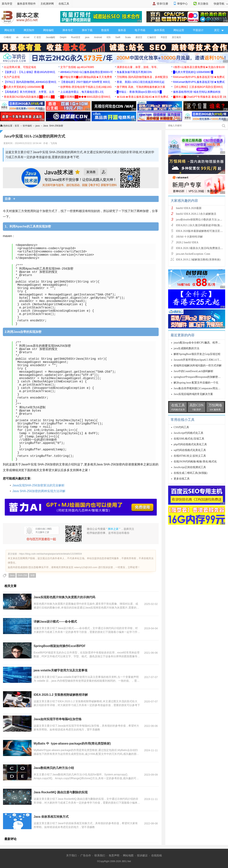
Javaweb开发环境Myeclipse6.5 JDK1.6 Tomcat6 (200, 360)
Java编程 (50, 37)
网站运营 (179, 30)
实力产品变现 (12, 77)
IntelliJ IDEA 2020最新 (189, 208)
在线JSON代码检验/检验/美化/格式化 (195, 462)
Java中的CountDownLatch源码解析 (194, 371)
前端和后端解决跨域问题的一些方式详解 (198, 366)
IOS (109, 37)
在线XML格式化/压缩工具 (189, 439)
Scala (128, 37)
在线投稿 (157, 855)
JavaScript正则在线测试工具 (190, 467)
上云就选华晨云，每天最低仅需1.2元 (82, 92)
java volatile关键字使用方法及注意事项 (61, 670)
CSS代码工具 (181, 427)
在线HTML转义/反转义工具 (190, 456)
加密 (32, 575)
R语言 (164, 37)
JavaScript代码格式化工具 (188, 433)
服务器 (122, 30)
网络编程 (48, 30)
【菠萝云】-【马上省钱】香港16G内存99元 (30, 72)
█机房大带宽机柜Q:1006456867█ (193, 72)
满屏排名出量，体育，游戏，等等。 (138, 67)
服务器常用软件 (26, 4)
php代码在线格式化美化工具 (190, 444)
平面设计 (198, 30)
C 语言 (38, 37)
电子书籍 (140, 30)
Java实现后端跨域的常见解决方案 (193, 394)
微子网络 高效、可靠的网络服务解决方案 (141, 87)
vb (17, 37)
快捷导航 (221, 4)
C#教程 (8, 37)
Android (98, 37)
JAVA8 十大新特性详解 (189, 237)
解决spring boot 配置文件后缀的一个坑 (196, 383)
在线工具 (64, 4)
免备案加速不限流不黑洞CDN (134, 72)
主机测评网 (47, 4)
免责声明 (114, 855)
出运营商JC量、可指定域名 (20, 67)
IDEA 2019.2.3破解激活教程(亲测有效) (198, 260)
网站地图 (128, 855)
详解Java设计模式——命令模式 (55, 622)
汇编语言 (152, 37)
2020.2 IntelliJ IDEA (187, 242)
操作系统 (159, 30)
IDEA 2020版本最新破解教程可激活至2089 (201, 231)
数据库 (105, 30)
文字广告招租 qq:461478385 (77, 67)
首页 (17, 126)
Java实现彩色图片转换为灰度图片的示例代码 (64, 597)
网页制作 (29, 30)
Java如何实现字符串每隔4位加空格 (58, 719)
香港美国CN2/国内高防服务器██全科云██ (29, 97)
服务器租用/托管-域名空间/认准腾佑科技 (197, 92)
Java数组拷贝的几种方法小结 (54, 768)
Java (12, 575)
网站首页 (10, 30)
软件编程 (27, 126)
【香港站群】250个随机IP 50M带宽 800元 (85, 82)
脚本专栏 (68, 30)
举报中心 (182, 4)
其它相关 (177, 37)
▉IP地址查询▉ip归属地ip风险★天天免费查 (86, 77)
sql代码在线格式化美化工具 (190, 450)
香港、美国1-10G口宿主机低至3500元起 (141, 82)
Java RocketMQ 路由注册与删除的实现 (61, 792)
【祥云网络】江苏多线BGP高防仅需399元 (198, 87)
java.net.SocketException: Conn (193, 254)
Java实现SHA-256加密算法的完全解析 (38, 485)
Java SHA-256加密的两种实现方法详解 (39, 491)
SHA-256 (22, 575)
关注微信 (203, 4)
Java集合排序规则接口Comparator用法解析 (198, 388)
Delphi (63, 37)
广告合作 (86, 855)
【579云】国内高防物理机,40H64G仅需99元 (30, 82)
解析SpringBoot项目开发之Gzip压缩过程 (197, 354)
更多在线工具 (182, 479)
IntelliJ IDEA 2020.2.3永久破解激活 (196, 214)
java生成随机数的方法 (186, 348)
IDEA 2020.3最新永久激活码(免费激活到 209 (202, 248)
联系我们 (100, 855)
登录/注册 (162, 4)
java (87, 37)
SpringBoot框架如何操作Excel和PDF (60, 646)
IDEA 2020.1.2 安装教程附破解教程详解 (61, 695)
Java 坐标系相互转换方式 (51, 817)
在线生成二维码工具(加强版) (190, 473)
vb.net (26, 37)
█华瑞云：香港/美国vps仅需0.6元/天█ (139, 92)
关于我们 (71, 855)
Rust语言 (76, 37)
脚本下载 (87, 30)
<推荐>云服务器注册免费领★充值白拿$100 (199, 67)
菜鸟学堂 (7, 4)
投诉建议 (142, 855)
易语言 (139, 37)
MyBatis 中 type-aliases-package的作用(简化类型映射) (72, 743)
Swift (118, 37)
